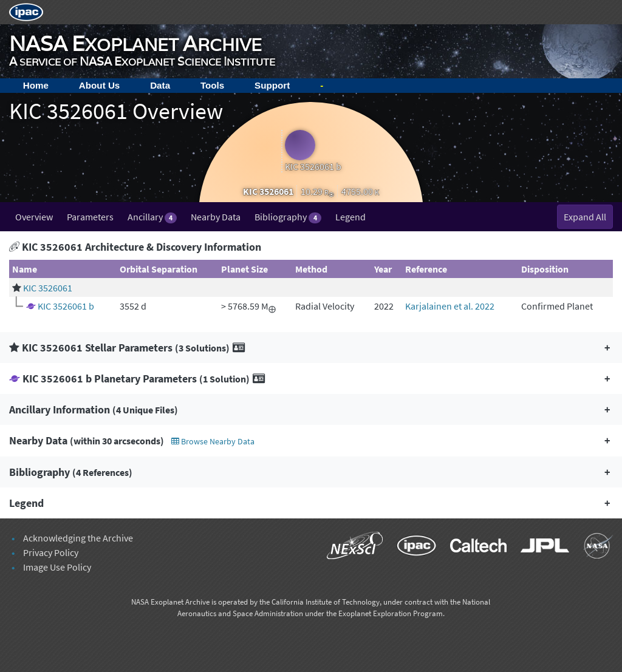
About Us (100, 85)
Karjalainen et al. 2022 (450, 306)
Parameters (90, 217)
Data (160, 85)
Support (272, 85)
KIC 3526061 (48, 288)
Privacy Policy (51, 552)
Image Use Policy (57, 567)
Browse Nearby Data (213, 441)
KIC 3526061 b (66, 306)
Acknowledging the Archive (78, 538)
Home (36, 85)
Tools (212, 85)
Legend (350, 217)
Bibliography (288, 217)
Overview (34, 217)
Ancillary (152, 217)
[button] (311, 348)
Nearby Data (216, 217)
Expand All (585, 217)
